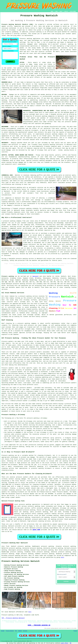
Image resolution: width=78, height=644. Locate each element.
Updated (20, 631)
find (7, 546)
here (62, 557)
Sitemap (3, 631)
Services (25, 631)
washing (67, 159)
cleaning (7, 177)
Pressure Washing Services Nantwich (21, 561)
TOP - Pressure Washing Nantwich (13, 618)
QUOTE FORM (36, 530)
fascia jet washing (43, 510)
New (16, 631)
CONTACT (66, 11)
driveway (45, 143)
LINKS (56, 11)
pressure (39, 429)
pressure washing (56, 30)
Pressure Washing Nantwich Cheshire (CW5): (18, 24)
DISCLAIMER (73, 11)
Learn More (64, 643)
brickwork (61, 140)
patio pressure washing (39, 512)
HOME (52, 11)
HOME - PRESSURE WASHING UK (39, 625)
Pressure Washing (10, 631)
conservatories (55, 118)
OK (71, 643)
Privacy (75, 631)
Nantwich (36, 276)
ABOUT (61, 11)
